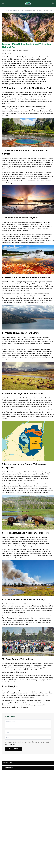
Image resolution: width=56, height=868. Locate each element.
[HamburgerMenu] (3, 4)
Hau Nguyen (8, 50)
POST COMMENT (14, 749)
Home (7, 10)
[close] (53, 3)
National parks (15, 10)
